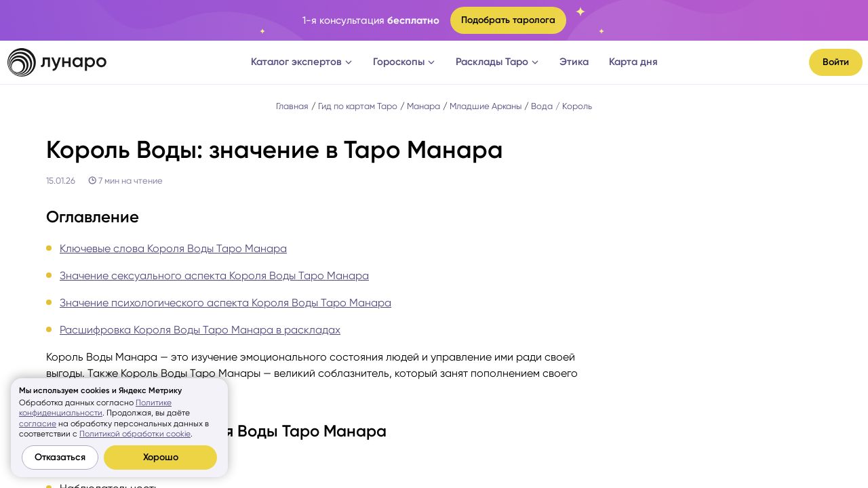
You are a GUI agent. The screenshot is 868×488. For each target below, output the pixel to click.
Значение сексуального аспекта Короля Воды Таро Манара (214, 276)
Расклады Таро (497, 62)
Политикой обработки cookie (135, 434)
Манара (423, 106)
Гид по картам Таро (358, 106)
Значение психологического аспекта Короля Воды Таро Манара (225, 303)
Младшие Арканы (486, 106)
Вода (542, 106)
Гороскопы (404, 62)
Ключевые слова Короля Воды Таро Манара (173, 248)
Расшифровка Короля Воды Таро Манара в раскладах (200, 330)
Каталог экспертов (302, 62)
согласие (38, 424)
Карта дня (633, 62)
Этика (574, 62)
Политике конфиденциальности (95, 408)
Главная (292, 106)
